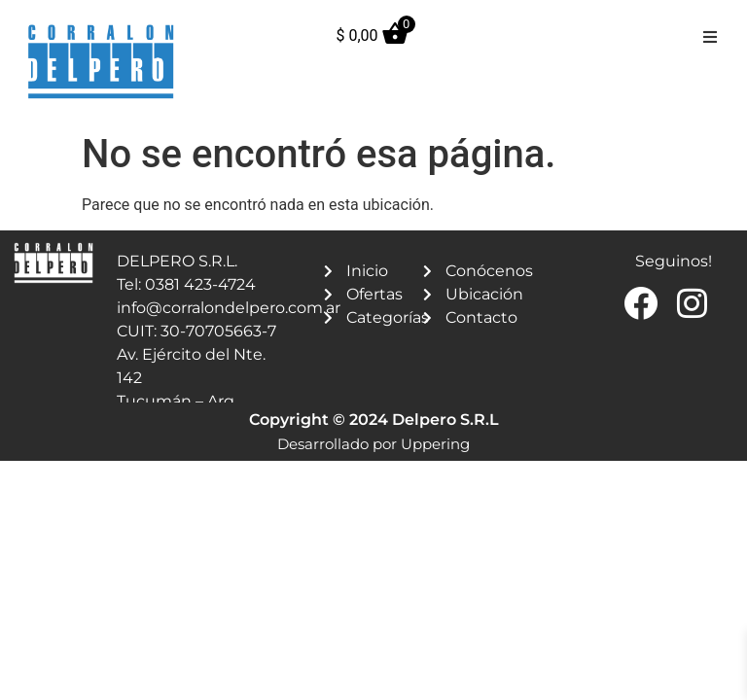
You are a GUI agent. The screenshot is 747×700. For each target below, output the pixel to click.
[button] (710, 37)
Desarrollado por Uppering (373, 444)
